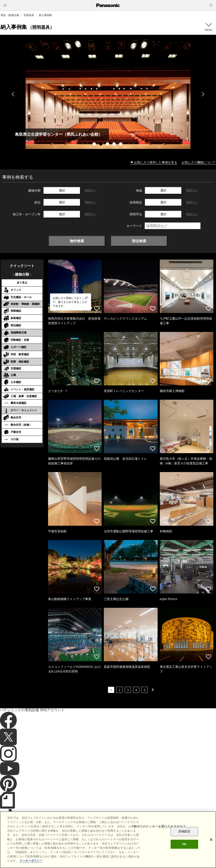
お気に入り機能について (199, 162)
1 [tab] (95, 145)
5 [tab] (121, 145)
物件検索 (77, 241)
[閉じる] (211, 840)
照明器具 (29, 15)
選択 (62, 190)
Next (203, 94)
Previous (13, 94)
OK (184, 844)
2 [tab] (101, 145)
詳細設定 (184, 832)
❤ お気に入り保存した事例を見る (154, 162)
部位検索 (139, 241)
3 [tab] (108, 145)
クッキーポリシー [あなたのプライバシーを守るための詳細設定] (31, 861)
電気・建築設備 (10, 15)
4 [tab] (115, 145)
